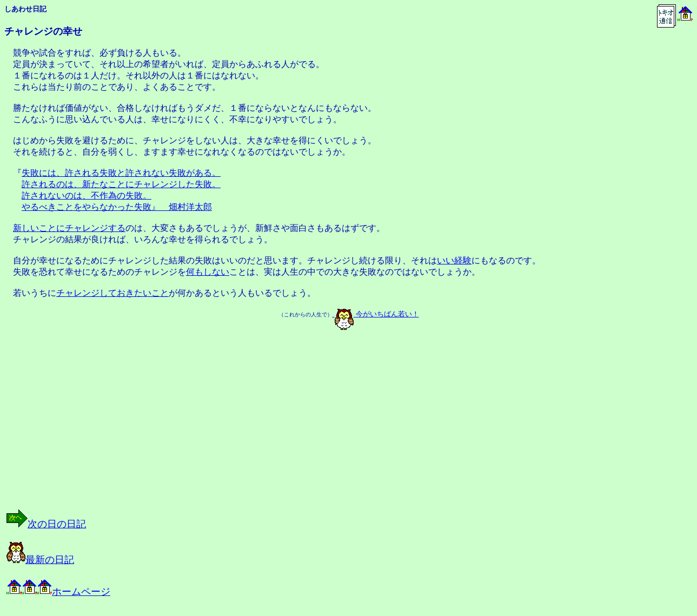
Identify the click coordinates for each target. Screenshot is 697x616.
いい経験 (454, 260)
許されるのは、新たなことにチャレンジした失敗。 (121, 184)
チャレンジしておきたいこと (112, 293)
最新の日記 (40, 560)
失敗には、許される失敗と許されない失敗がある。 (121, 173)
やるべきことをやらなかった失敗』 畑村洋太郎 (117, 207)
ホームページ (58, 592)
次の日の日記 (46, 524)
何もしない (208, 272)
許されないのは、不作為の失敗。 (87, 196)
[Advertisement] (116, 429)
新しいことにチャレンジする (69, 228)
